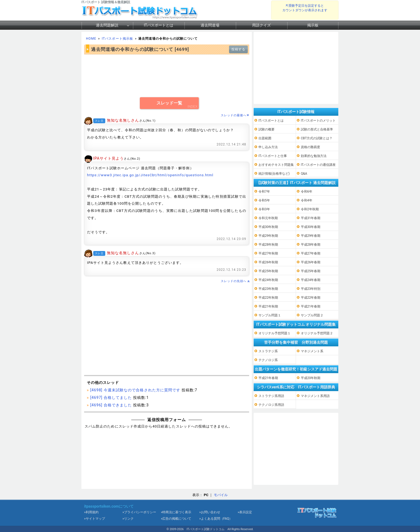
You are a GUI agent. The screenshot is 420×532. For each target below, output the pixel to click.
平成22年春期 (311, 298)
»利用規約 (91, 512)
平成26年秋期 (268, 262)
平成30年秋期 (268, 227)
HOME (91, 39)
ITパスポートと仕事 (273, 156)
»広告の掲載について (176, 519)
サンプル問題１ (270, 315)
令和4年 (307, 200)
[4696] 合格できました (111, 405)
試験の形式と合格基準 (317, 129)
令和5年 (264, 200)
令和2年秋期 (310, 209)
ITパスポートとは (159, 25)
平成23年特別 (311, 289)
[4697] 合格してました (111, 398)
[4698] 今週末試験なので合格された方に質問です (135, 390)
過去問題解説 (107, 25)
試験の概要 (267, 129)
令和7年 (264, 192)
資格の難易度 (310, 147)
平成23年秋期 (268, 289)
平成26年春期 (311, 262)
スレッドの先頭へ (235, 281)
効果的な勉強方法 (314, 156)
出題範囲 (265, 138)
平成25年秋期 (268, 271)
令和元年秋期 (268, 218)
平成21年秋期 (268, 306)
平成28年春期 (311, 245)
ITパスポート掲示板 (117, 39)
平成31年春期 (311, 218)
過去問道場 (210, 25)
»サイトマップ (95, 519)
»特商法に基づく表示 (176, 512)
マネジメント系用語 (315, 396)
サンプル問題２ (312, 315)
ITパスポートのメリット (318, 121)
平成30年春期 (311, 227)
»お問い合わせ (210, 512)
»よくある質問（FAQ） (216, 519)
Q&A (304, 174)
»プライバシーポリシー (139, 512)
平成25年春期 (311, 271)
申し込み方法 (268, 147)
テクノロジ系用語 (271, 405)
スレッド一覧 (169, 103)
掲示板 (313, 25)
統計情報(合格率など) (274, 174)
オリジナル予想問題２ (317, 333)
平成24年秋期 (268, 280)
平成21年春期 (311, 306)
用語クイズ (261, 25)
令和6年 (307, 192)
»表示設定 (245, 512)
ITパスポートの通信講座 (318, 165)
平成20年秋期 (311, 378)
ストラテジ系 (268, 351)
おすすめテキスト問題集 (276, 165)
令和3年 (264, 209)
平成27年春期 (311, 253)
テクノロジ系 (268, 360)
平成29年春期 (311, 236)
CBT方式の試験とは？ (317, 138)
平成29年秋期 (268, 236)
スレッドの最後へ (235, 115)
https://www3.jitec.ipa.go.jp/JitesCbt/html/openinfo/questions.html (150, 175)
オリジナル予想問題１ (275, 333)
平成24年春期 (311, 280)
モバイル (221, 495)
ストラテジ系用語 (271, 396)
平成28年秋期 (268, 245)
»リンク (128, 519)
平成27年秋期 (268, 253)
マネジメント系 (312, 351)
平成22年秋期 (268, 298)
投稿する (238, 49)
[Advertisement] (167, 76)
